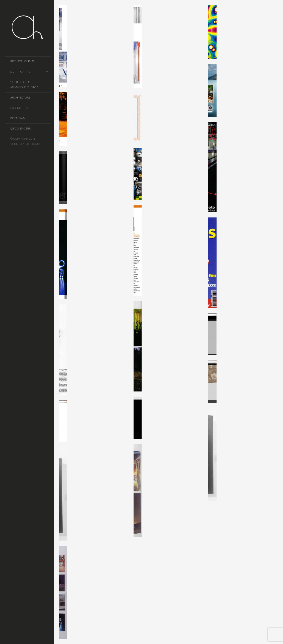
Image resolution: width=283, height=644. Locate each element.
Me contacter (21, 129)
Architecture (20, 98)
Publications (20, 108)
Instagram (18, 118)
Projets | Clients (22, 61)
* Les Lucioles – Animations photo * (24, 85)
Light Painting (20, 72)
